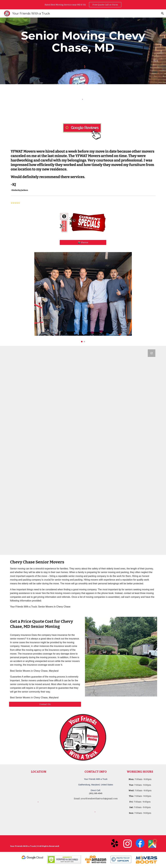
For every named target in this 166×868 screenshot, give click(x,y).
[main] (83, 42)
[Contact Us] (45, 704)
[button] (162, 13)
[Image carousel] (83, 297)
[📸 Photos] (83, 242)
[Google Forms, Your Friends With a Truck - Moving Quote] (83, 450)
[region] (83, 5)
